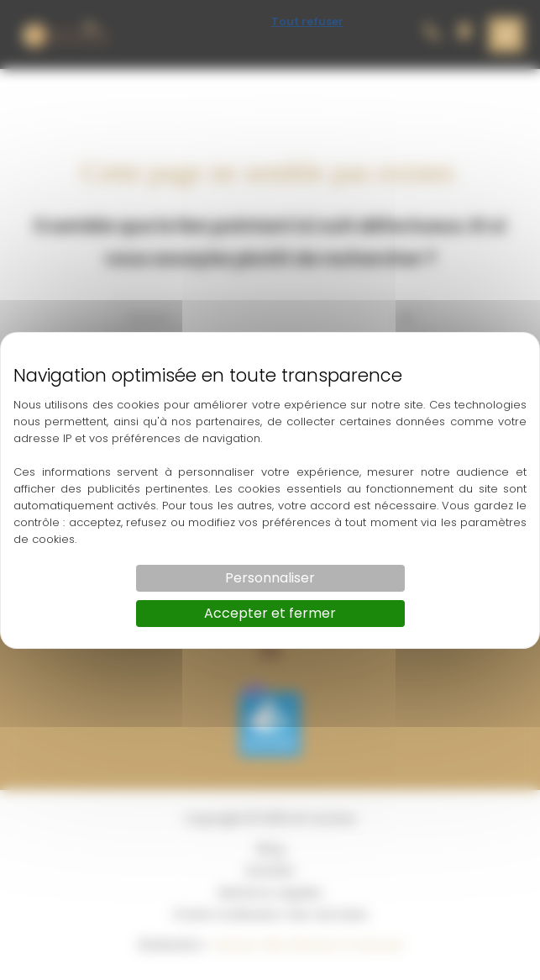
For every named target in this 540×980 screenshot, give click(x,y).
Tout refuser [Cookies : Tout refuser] (307, 21)
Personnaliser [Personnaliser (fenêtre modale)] (270, 578)
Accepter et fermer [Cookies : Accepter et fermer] (270, 613)
